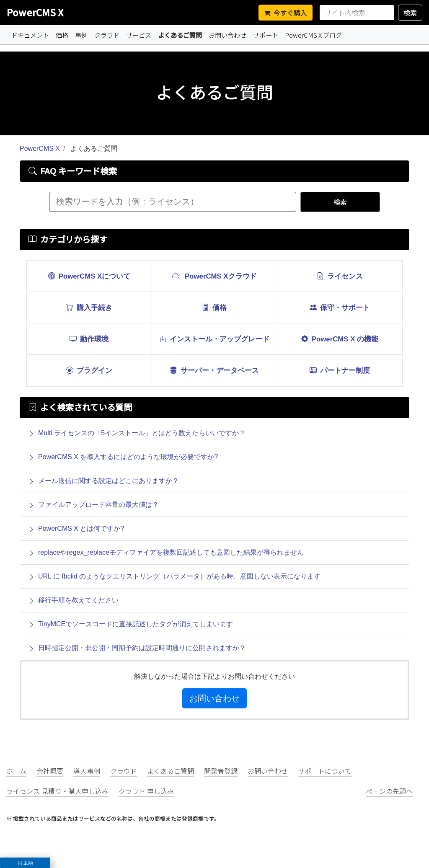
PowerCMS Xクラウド (214, 276)
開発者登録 (221, 771)
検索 (410, 13)
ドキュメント (30, 35)
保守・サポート (340, 307)
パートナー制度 (340, 370)
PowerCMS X (35, 12)
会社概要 (50, 771)
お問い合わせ (227, 35)
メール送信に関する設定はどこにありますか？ (109, 481)
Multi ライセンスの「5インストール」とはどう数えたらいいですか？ (142, 433)
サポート (266, 35)
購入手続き (89, 307)
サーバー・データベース (214, 370)
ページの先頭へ (389, 791)
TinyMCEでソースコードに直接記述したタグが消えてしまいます (136, 624)
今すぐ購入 (286, 13)
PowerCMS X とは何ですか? (81, 528)
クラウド (107, 35)
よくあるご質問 (182, 35)
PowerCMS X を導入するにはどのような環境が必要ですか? (128, 457)
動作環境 (89, 338)
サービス (139, 35)
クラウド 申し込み (146, 791)
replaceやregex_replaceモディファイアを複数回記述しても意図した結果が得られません (171, 552)
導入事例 (87, 771)
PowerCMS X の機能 (340, 338)
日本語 (25, 863)
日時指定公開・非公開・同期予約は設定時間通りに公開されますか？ (142, 648)
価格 (62, 35)
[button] (25, 863)
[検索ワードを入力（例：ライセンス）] (173, 202)
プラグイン (89, 370)
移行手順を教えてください (78, 600)
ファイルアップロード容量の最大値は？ (98, 505)
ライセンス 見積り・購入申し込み (57, 791)
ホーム (16, 771)
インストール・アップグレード (214, 338)
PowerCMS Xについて (89, 276)
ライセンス (340, 276)
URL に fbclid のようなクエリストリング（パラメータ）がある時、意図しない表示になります (179, 576)
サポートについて (325, 771)
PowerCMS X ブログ (313, 35)
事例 (81, 35)
